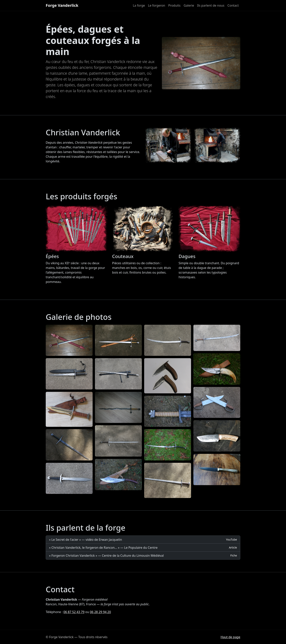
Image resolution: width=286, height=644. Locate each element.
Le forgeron (157, 5)
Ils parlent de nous (211, 5)
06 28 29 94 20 (100, 612)
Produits (174, 5)
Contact (233, 5)
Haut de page (230, 637)
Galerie (189, 5)
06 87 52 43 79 (74, 612)
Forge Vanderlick (62, 5)
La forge (139, 5)
